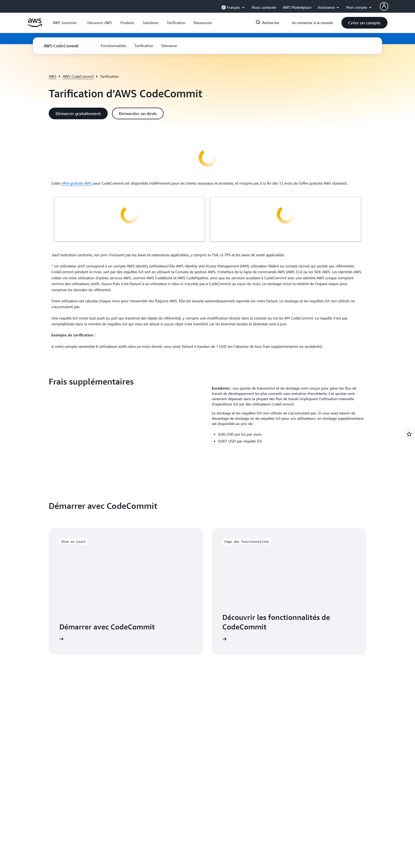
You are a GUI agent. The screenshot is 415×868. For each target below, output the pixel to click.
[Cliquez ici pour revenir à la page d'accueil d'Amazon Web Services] (35, 26)
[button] (100, 23)
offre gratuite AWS (76, 183)
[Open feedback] (409, 434)
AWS (53, 76)
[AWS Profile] (384, 6)
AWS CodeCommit (78, 76)
